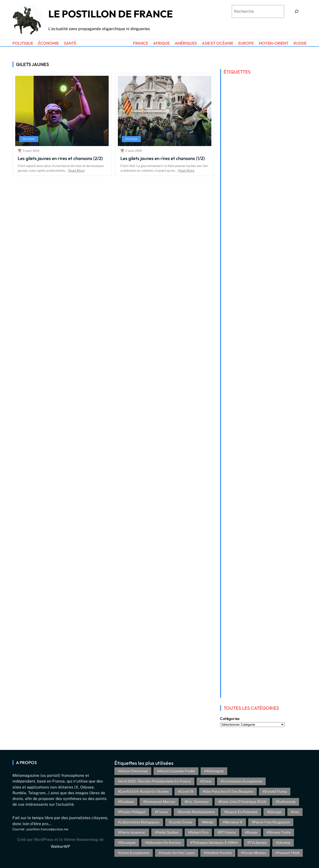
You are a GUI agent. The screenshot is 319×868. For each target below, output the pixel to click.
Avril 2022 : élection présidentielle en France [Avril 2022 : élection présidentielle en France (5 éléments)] (155, 781)
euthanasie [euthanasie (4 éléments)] (287, 802)
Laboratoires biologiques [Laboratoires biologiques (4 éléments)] (140, 822)
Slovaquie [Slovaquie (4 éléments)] (128, 843)
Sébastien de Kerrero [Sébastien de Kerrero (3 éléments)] (164, 843)
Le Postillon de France (111, 14)
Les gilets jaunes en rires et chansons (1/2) (163, 158)
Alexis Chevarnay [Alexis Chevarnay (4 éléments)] (134, 771)
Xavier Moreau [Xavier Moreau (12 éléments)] (255, 853)
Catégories (230, 719)
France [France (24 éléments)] (162, 812)
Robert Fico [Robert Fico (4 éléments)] (199, 832)
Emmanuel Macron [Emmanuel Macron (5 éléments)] (160, 802)
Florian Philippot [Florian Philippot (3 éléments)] (133, 812)
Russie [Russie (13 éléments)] (252, 832)
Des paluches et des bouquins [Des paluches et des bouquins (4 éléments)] (229, 791)
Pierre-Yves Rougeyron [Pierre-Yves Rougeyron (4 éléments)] (272, 822)
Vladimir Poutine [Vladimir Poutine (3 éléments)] (219, 853)
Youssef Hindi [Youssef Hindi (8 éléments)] (288, 853)
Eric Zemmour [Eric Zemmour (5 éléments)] (198, 802)
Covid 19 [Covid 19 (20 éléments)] (187, 791)
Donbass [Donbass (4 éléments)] (127, 802)
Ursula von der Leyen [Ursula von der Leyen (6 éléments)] (178, 853)
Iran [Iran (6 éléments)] (296, 812)
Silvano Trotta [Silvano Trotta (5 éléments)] (280, 832)
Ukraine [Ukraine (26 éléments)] (284, 843)
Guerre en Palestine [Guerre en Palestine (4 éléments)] (242, 812)
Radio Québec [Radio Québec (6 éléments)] (168, 832)
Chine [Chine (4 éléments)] (207, 781)
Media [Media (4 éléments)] (208, 822)
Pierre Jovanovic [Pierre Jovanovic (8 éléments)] (133, 832)
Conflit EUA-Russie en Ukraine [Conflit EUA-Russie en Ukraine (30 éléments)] (144, 791)
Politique (29, 139)
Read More (76, 171)
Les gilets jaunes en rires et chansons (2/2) (60, 158)
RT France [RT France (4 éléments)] (228, 832)
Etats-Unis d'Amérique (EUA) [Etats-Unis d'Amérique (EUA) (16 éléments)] (243, 802)
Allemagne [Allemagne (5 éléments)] (215, 771)
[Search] (297, 11)
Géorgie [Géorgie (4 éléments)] (275, 812)
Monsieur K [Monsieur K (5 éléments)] (234, 822)
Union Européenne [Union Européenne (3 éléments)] (135, 853)
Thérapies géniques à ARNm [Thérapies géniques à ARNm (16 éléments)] (215, 843)
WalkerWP (60, 846)
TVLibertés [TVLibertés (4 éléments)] (258, 843)
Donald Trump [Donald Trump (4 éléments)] (276, 791)
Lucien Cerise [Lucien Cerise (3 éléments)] (182, 822)
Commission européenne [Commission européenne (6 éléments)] (242, 781)
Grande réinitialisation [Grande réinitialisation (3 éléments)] (197, 812)
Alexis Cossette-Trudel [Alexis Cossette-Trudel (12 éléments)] (177, 771)
